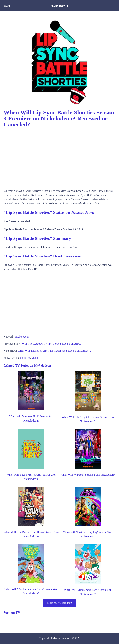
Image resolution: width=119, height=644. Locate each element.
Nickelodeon (22, 337)
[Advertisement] (59, 157)
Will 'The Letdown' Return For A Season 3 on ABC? (52, 344)
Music (35, 358)
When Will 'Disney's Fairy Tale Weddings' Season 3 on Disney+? (54, 351)
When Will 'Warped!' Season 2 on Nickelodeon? (88, 475)
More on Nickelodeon (59, 603)
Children (25, 358)
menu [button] (7, 6)
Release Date (58, 638)
